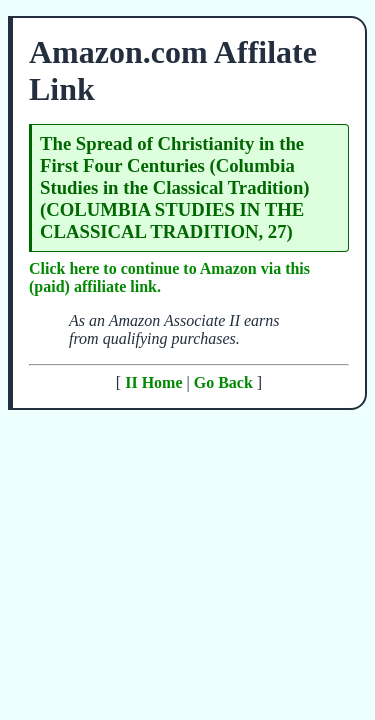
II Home (153, 382)
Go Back (223, 382)
